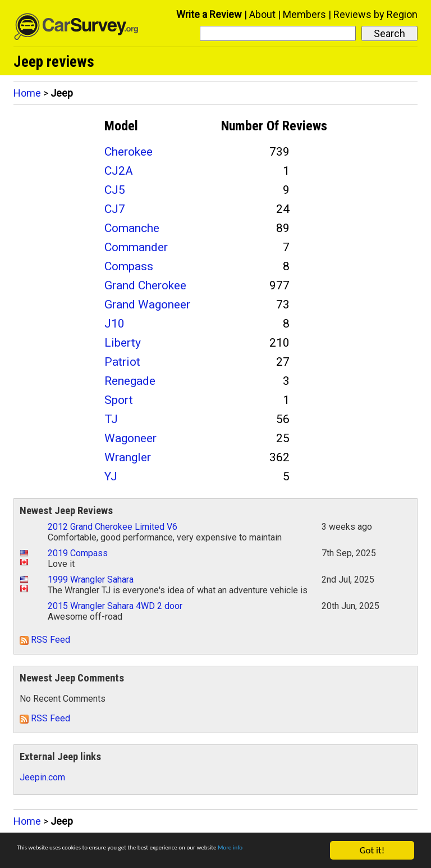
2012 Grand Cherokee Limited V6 (113, 527)
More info (36, 856)
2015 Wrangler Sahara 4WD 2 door (115, 606)
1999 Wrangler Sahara (91, 580)
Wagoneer (130, 438)
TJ (111, 419)
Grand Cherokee (145, 285)
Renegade (130, 381)
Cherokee (129, 152)
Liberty (123, 343)
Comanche (132, 228)
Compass (129, 266)
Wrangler (128, 457)
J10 (114, 324)
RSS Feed (45, 640)
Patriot (122, 362)
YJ (111, 476)
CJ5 (115, 190)
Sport (119, 400)
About (262, 14)
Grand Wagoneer (147, 305)
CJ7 (115, 209)
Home (27, 93)
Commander (136, 247)
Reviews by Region (375, 14)
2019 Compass (78, 553)
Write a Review (209, 14)
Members (304, 14)
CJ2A (119, 171)
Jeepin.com (42, 777)
